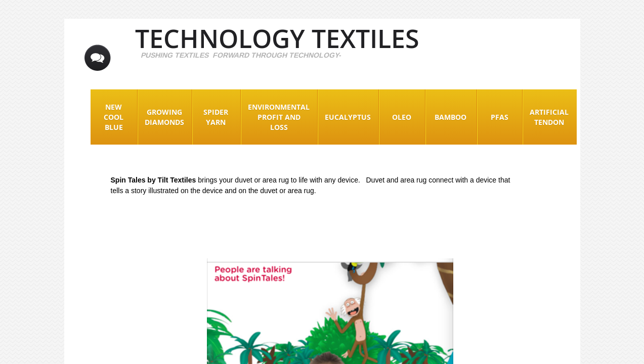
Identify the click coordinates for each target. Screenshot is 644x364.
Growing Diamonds (164, 117)
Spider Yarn (216, 117)
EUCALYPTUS (348, 117)
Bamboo (450, 117)
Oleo (402, 117)
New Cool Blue (114, 117)
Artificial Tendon (549, 117)
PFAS (500, 117)
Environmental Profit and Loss (279, 117)
